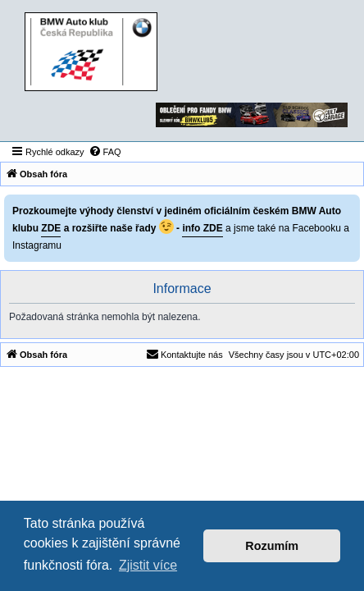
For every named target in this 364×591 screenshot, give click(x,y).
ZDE (51, 228)
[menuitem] (105, 152)
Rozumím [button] (272, 546)
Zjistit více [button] (148, 565)
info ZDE (202, 228)
